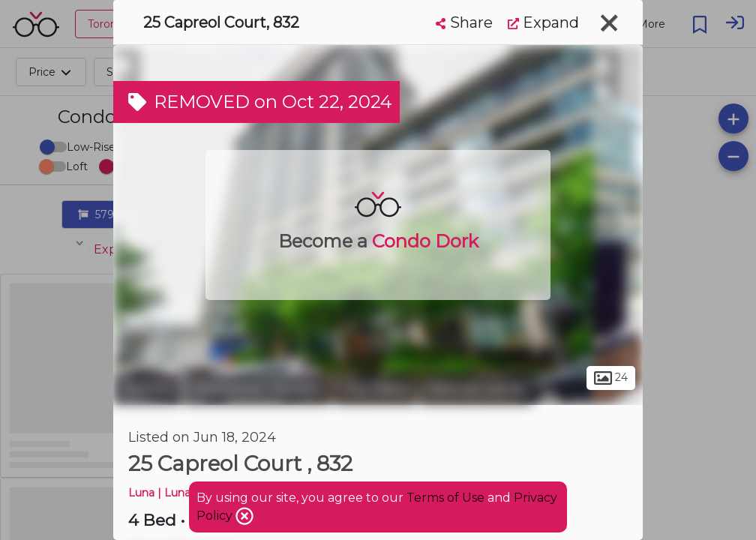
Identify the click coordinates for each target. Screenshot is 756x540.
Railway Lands (476, 388)
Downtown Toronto (258, 388)
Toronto (147, 388)
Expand (543, 22)
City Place (375, 388)
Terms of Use (445, 498)
